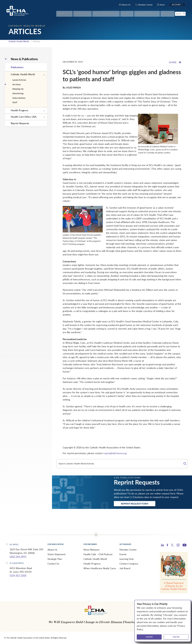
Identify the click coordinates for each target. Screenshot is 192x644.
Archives (17, 84)
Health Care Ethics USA (24, 117)
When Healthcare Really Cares (100, 568)
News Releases (91, 550)
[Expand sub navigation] (44, 75)
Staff (15, 102)
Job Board (125, 568)
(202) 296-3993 (18, 557)
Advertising (18, 93)
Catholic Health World (19, 41)
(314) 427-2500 (18, 575)
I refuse (176, 637)
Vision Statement (56, 554)
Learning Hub (127, 559)
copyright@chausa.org (115, 453)
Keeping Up (18, 89)
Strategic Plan (55, 559)
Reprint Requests (20, 123)
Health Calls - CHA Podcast (98, 554)
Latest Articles (19, 80)
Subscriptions (19, 98)
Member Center (128, 550)
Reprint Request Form (135, 504)
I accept (149, 637)
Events (123, 554)
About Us (52, 550)
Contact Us (53, 564)
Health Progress (20, 110)
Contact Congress (129, 564)
